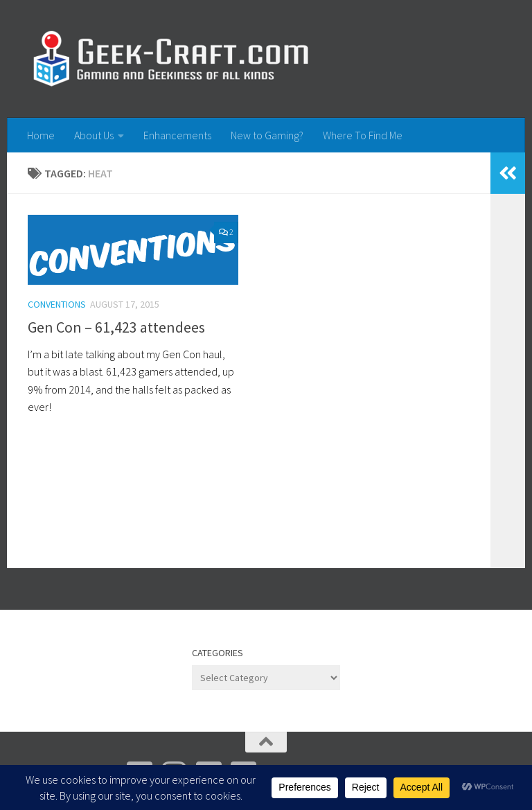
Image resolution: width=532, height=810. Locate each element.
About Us (94, 135)
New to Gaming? (267, 135)
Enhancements (177, 135)
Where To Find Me (363, 135)
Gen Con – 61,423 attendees (116, 327)
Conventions (57, 304)
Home (41, 135)
